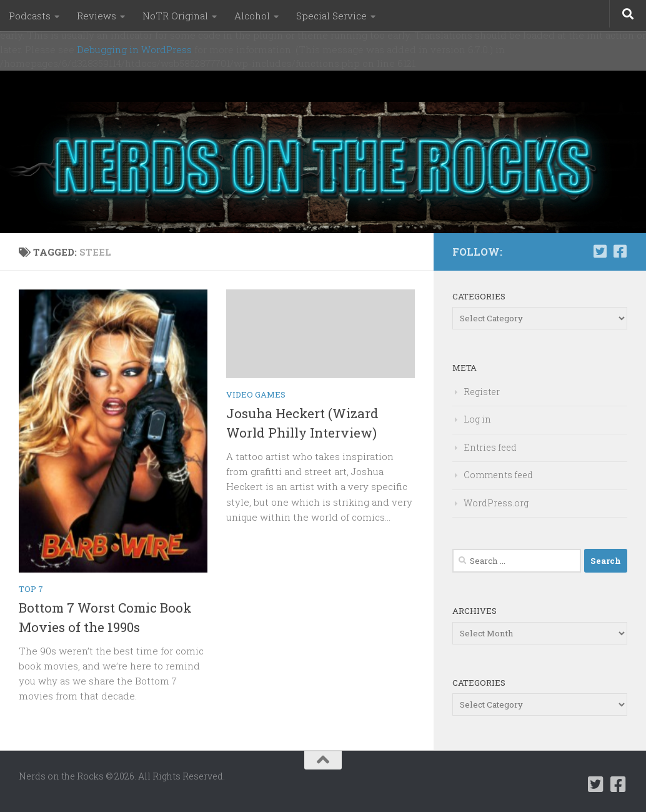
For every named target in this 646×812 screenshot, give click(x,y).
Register (482, 392)
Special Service (331, 16)
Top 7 (31, 589)
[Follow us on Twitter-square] (600, 251)
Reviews (97, 16)
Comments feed (498, 475)
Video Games (256, 394)
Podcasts (30, 16)
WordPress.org (496, 503)
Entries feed (490, 447)
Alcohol (252, 16)
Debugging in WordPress (134, 49)
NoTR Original (175, 16)
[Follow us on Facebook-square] (620, 251)
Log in (477, 419)
